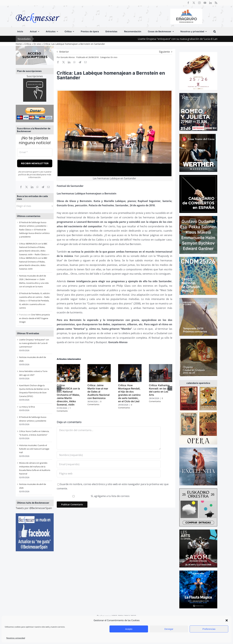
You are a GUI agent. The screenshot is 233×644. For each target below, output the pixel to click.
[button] (227, 620)
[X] (27, 187)
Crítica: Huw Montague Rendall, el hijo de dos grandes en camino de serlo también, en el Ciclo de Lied (129, 393)
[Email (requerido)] (109, 464)
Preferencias (209, 629)
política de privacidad (30, 175)
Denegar (169, 629)
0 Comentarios (94, 403)
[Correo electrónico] (48, 187)
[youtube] (205, 3)
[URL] (109, 474)
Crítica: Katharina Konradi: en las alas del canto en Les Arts (160, 390)
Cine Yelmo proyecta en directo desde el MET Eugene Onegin (34, 318)
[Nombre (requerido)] (109, 455)
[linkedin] (210, 3)
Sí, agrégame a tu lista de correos (93, 496)
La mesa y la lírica (27, 407)
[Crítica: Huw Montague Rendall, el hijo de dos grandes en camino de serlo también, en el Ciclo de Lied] (130, 366)
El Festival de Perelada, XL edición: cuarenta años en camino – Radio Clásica (35, 297)
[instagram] (199, 3)
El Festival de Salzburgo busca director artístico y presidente (34, 233)
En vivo (114, 57)
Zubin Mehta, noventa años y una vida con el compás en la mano (34, 283)
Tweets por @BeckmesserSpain (34, 508)
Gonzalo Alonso (68, 57)
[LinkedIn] (32, 187)
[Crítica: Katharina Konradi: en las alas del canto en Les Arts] (161, 366)
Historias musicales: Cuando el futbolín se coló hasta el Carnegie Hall (34, 449)
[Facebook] (21, 187)
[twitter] (194, 3)
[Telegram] (43, 187)
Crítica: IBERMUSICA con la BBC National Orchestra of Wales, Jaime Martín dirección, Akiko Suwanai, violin (68, 395)
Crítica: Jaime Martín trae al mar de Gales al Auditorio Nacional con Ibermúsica (98, 392)
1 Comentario (64, 409)
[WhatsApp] (37, 187)
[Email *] (35, 152)
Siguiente (164, 52)
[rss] (216, 3)
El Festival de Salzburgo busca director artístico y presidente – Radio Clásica (33, 226)
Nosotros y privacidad (16, 638)
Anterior (64, 52)
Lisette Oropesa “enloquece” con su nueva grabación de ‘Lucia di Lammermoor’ (34, 343)
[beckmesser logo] (38, 11)
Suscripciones (35, 76)
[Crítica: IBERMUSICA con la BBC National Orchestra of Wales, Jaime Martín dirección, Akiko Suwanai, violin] (68, 366)
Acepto (129, 629)
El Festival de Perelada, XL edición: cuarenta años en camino (34, 304)
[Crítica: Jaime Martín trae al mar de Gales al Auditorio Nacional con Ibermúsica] (99, 366)
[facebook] (188, 3)
